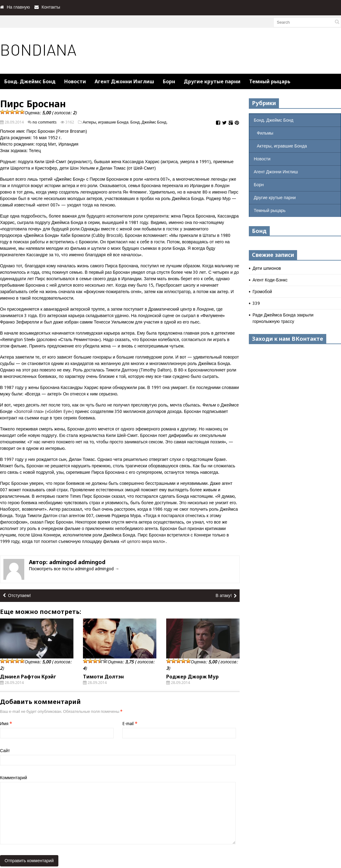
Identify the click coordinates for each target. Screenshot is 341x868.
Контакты (51, 7)
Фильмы (265, 133)
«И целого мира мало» (143, 541)
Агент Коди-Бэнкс (270, 280)
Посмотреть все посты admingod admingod (74, 569)
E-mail (130, 724)
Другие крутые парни (212, 81)
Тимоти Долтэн (103, 677)
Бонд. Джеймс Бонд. (149, 122)
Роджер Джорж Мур (192, 677)
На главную (18, 7)
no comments (45, 122)
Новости (75, 81)
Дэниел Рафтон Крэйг (28, 677)
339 (256, 303)
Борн (169, 81)
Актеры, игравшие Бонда (106, 122)
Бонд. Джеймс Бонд (30, 81)
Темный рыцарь (270, 81)
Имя (6, 724)
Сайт (5, 751)
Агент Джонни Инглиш (124, 81)
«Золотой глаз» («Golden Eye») (45, 411)
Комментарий (14, 778)
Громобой (262, 292)
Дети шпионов (267, 268)
